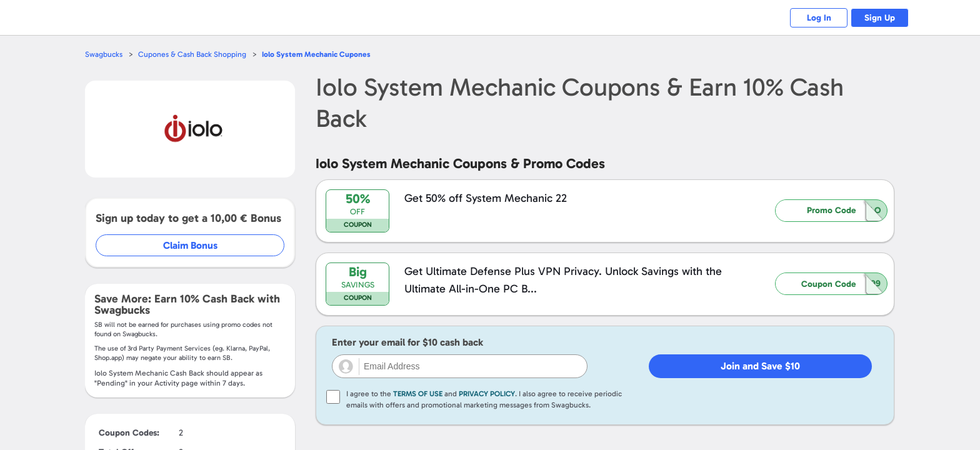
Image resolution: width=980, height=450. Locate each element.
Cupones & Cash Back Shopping (195, 54)
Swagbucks (104, 54)
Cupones (322, 54)
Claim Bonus (191, 245)
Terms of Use (418, 394)
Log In (812, 18)
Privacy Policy (487, 394)
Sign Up (878, 18)
